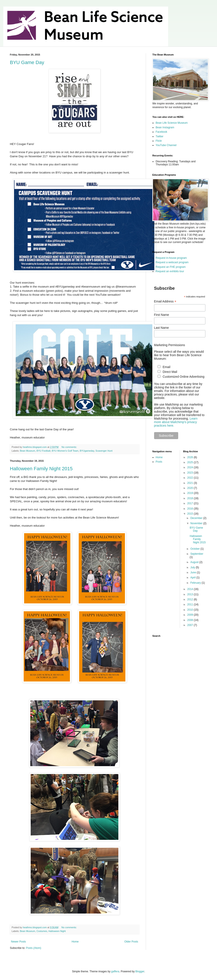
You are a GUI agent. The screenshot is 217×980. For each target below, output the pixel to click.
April (193, 578)
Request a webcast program (172, 262)
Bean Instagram (165, 127)
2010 (190, 610)
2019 (190, 493)
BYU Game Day (27, 62)
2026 (190, 457)
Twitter (159, 136)
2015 (190, 514)
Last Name (162, 328)
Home (75, 942)
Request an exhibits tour (170, 271)
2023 (190, 473)
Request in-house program (171, 258)
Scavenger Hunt (104, 451)
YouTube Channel (166, 145)
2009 (190, 615)
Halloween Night (57, 931)
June (193, 572)
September (197, 554)
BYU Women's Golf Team (65, 451)
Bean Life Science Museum (172, 123)
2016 (190, 509)
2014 (190, 589)
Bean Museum (28, 451)
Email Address (165, 301)
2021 (190, 483)
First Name (162, 315)
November (197, 523)
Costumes (42, 931)
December (197, 518)
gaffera (115, 971)
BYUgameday (87, 451)
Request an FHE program (171, 267)
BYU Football (43, 451)
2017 (190, 503)
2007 (190, 625)
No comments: (70, 447)
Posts (159, 462)
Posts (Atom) (33, 948)
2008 (190, 620)
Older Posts (131, 942)
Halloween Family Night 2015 (41, 469)
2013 (190, 594)
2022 (190, 478)
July (193, 567)
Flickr (159, 141)
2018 (190, 498)
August (195, 562)
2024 (190, 467)
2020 (190, 488)
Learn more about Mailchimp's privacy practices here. (176, 422)
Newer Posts (18, 942)
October (195, 549)
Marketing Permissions (170, 345)
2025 (190, 462)
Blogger (140, 971)
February (196, 583)
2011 (190, 604)
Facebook (161, 132)
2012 (190, 599)
